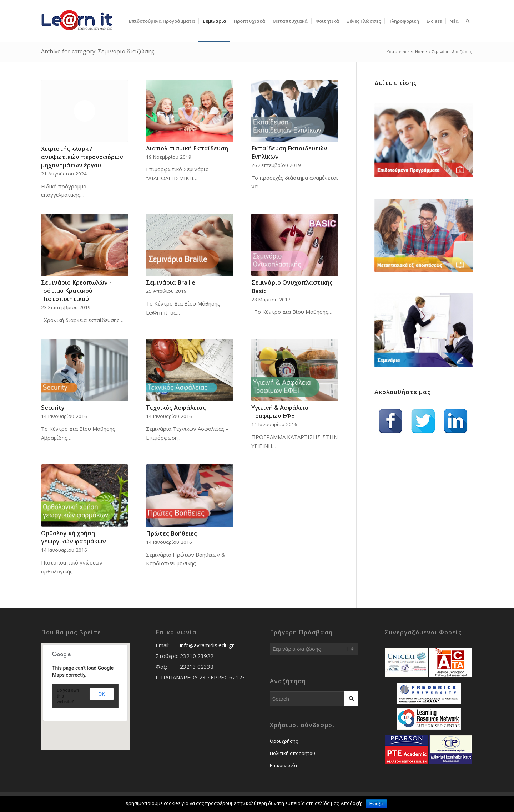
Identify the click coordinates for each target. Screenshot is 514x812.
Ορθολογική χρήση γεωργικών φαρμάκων (74, 537)
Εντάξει (376, 804)
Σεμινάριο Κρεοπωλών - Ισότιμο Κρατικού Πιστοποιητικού (76, 290)
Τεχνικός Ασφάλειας (176, 407)
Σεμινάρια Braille (171, 282)
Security (53, 407)
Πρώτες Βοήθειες (172, 533)
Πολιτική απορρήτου (293, 753)
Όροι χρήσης (284, 741)
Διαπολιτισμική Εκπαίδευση (187, 148)
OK (102, 694)
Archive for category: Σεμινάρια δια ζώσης (98, 51)
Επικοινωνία (283, 765)
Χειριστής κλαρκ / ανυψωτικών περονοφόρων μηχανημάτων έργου (82, 157)
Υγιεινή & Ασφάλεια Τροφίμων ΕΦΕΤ (280, 412)
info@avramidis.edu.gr (207, 645)
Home (421, 52)
